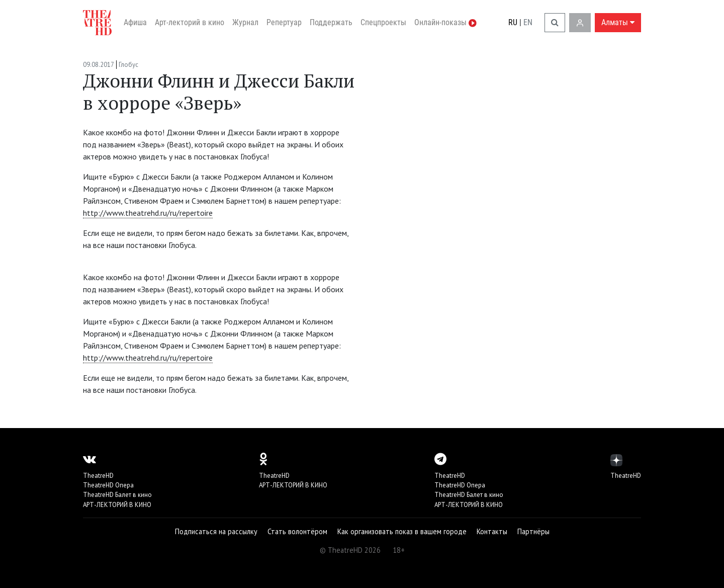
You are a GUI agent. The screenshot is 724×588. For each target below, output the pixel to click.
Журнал (245, 22)
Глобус (128, 65)
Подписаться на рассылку (216, 531)
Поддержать (331, 22)
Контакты (492, 531)
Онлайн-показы (445, 22)
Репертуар (284, 22)
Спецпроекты (383, 22)
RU (513, 22)
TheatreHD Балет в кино (117, 495)
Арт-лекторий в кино (190, 22)
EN (528, 22)
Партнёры (533, 531)
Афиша (135, 22)
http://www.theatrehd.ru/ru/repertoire (148, 213)
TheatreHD (98, 476)
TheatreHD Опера (108, 485)
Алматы (618, 22)
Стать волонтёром (297, 531)
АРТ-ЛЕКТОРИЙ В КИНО (117, 505)
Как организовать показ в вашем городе (402, 531)
